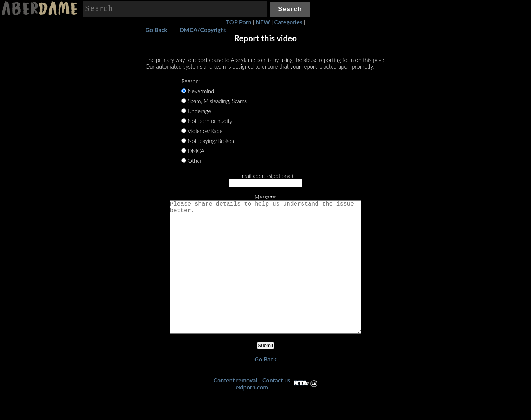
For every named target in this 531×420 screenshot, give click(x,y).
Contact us (276, 409)
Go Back (156, 30)
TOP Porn (239, 22)
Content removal (235, 409)
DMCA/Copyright (202, 30)
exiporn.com (252, 416)
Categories (288, 22)
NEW (263, 22)
